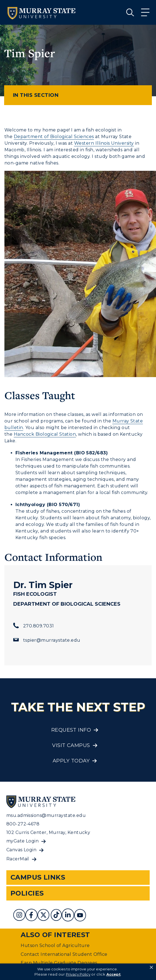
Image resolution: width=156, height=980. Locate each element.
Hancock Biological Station (45, 434)
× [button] (151, 967)
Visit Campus (71, 745)
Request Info (71, 730)
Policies (27, 893)
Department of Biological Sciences (54, 137)
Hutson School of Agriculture (55, 945)
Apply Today (71, 761)
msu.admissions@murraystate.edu (46, 815)
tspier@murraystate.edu (52, 640)
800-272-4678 (23, 824)
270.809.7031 (39, 626)
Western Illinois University (104, 143)
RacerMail (18, 859)
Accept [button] (114, 974)
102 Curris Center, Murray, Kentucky (48, 832)
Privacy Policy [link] (78, 974)
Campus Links (38, 877)
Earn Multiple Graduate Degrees (59, 963)
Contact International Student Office (64, 954)
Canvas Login (21, 850)
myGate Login (23, 841)
